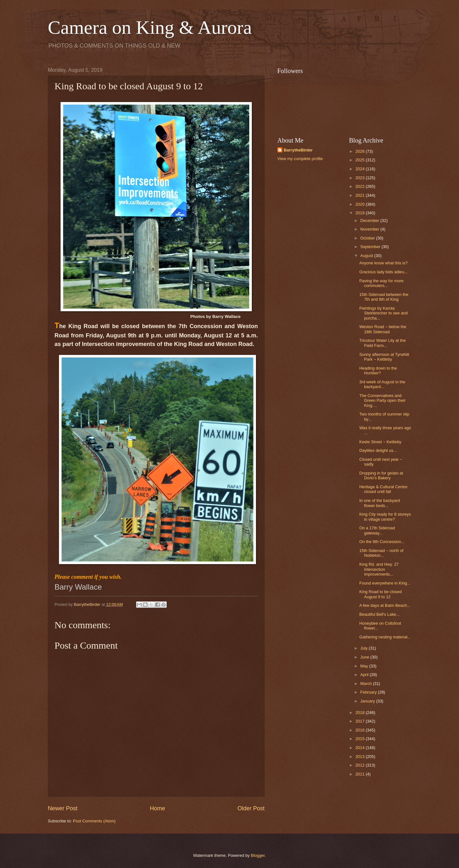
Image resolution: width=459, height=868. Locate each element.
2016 (361, 730)
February (369, 692)
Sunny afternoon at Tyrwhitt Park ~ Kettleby (384, 357)
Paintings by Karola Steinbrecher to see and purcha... (383, 313)
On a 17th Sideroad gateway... (377, 530)
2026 (361, 151)
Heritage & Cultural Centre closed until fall (383, 489)
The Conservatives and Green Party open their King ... (382, 401)
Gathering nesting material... (385, 637)
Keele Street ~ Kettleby (380, 442)
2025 (361, 160)
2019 (361, 213)
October (368, 238)
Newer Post (63, 808)
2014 (361, 748)
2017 (361, 721)
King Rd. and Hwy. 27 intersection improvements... (379, 569)
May (365, 666)
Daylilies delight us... (378, 450)
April (365, 675)
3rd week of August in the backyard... (382, 384)
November (370, 229)
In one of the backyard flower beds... (379, 503)
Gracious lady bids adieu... (383, 272)
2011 (361, 774)
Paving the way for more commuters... (381, 283)
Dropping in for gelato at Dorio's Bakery (381, 475)
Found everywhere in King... (385, 583)
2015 (361, 739)
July (364, 648)
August (367, 256)
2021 (361, 195)
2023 (361, 178)
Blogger (258, 855)
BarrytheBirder (298, 150)
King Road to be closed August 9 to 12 (380, 594)
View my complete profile (300, 159)
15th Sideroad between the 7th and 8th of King (384, 297)
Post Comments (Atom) (94, 821)
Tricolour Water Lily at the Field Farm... (382, 343)
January (368, 701)
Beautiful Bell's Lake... (379, 614)
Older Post (251, 808)
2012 (361, 765)
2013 (361, 757)
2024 (361, 169)
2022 (361, 186)
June (365, 657)
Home (157, 808)
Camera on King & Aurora (150, 27)
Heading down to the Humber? (378, 371)
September (371, 247)
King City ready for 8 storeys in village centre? (385, 517)
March (366, 684)
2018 (361, 713)
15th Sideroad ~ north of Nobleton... (381, 553)
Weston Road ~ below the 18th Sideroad (383, 329)
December (370, 221)
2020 (361, 204)
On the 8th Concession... (382, 542)
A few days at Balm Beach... (385, 605)
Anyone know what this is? (383, 263)
